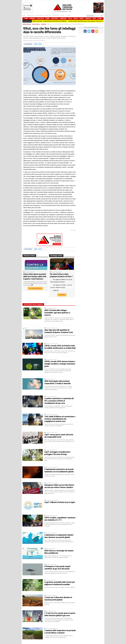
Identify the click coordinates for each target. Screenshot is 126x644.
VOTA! (62, 295)
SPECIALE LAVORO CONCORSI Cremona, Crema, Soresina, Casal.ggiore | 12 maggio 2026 (91, 21)
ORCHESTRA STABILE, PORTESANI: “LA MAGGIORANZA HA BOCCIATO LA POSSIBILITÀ (48, 21)
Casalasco (40, 19)
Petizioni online (29, 256)
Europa (76, 19)
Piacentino (55, 19)
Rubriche (88, 19)
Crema (48, 19)
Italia (70, 19)
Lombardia (63, 19)
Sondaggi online (56, 256)
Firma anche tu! (35, 288)
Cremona (32, 19)
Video (94, 19)
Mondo (82, 19)
